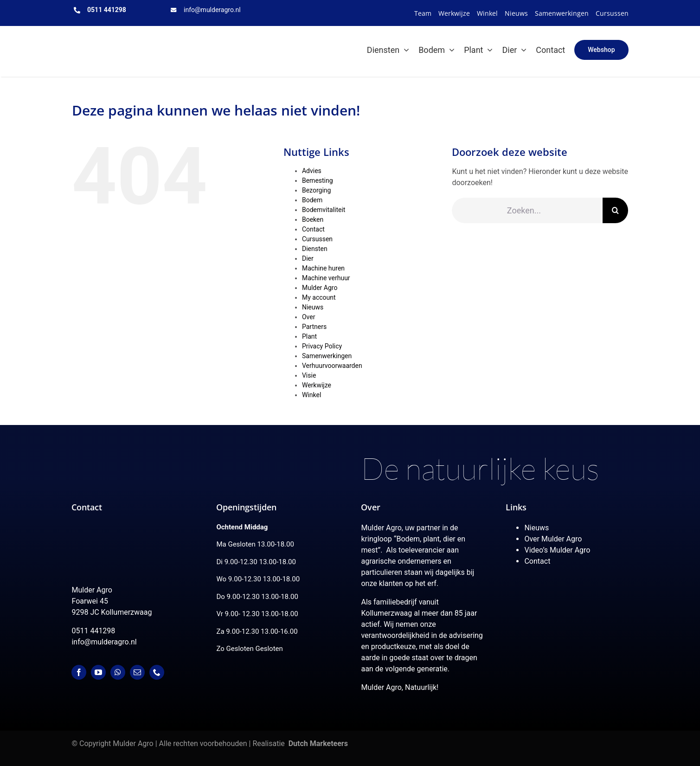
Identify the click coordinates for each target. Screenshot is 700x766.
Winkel (311, 395)
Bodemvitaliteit (324, 210)
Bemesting (318, 180)
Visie (309, 375)
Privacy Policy (322, 346)
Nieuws (313, 307)
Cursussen (317, 239)
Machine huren (323, 268)
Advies (312, 171)
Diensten (315, 249)
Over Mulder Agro (553, 539)
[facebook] (79, 672)
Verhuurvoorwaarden (332, 366)
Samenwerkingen (327, 356)
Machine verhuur (326, 278)
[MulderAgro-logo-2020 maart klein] (118, 36)
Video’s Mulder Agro (557, 550)
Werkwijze (317, 385)
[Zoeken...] (527, 210)
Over (309, 317)
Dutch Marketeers (318, 743)
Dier (308, 258)
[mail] (137, 672)
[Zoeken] (615, 210)
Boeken (313, 219)
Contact (313, 229)
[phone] (157, 672)
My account (319, 297)
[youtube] (98, 672)
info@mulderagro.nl (212, 10)
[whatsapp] (118, 672)
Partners (314, 327)
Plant (309, 336)
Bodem (312, 200)
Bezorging (316, 190)
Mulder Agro (320, 288)
